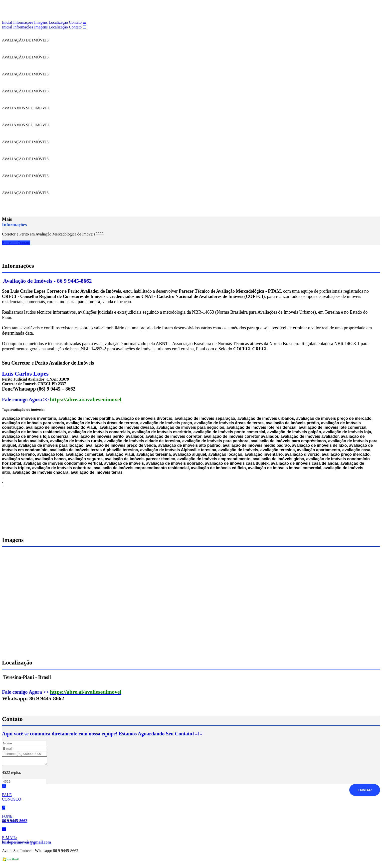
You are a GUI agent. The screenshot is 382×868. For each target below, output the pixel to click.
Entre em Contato (16, 243)
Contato (75, 22)
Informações (23, 22)
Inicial (7, 22)
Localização (58, 22)
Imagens (41, 22)
